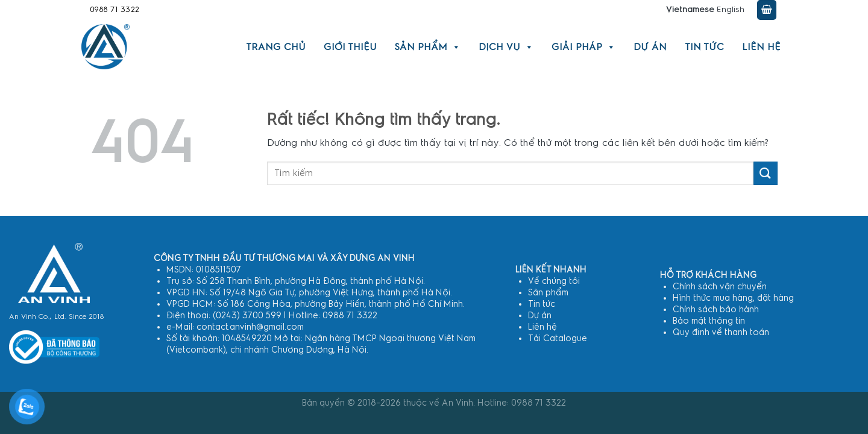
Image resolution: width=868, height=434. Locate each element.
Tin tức (704, 47)
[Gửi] (766, 173)
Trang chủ (276, 47)
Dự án (650, 47)
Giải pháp (583, 47)
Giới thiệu (350, 47)
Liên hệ (761, 47)
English (731, 10)
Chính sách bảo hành (716, 310)
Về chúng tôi (554, 281)
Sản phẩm (428, 47)
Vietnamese (690, 10)
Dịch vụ (506, 47)
